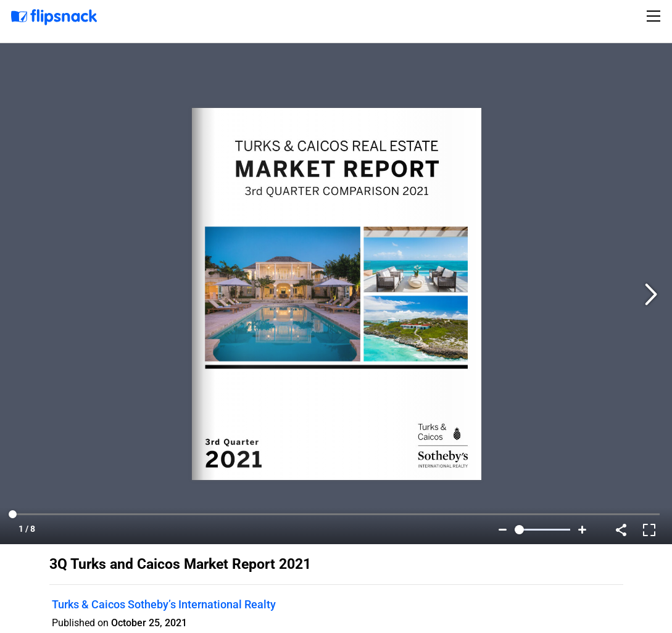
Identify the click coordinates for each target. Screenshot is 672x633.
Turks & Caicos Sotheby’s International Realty (164, 604)
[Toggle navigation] (655, 16)
